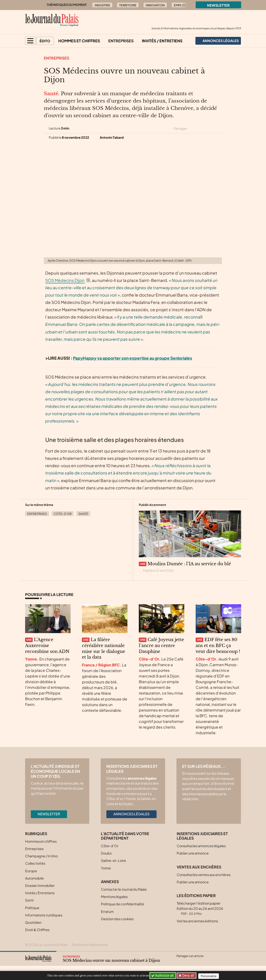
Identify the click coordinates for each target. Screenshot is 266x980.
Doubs (106, 853)
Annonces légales (131, 814)
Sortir (29, 900)
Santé (83, 514)
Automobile (34, 878)
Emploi (180, 5)
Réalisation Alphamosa (90, 945)
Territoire (128, 5)
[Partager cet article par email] (219, 129)
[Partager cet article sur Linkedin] (211, 129)
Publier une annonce (193, 853)
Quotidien (33, 922)
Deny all (189, 976)
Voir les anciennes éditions (197, 921)
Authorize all (163, 976)
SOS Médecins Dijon (65, 280)
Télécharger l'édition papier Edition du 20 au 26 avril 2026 (200, 908)
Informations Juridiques (44, 915)
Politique (32, 908)
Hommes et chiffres (79, 41)
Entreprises (121, 41)
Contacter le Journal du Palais (124, 889)
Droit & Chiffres (37, 930)
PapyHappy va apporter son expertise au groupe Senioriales (133, 358)
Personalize (210, 976)
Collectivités (35, 863)
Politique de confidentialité (122, 904)
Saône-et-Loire (113, 860)
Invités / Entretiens (162, 41)
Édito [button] (45, 41)
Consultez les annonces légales (201, 846)
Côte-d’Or (63, 514)
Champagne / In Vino (41, 856)
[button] (30, 41)
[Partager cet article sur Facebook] (202, 129)
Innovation (155, 5)
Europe (31, 871)
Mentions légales (114, 897)
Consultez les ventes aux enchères (204, 875)
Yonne (106, 868)
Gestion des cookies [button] (117, 919)
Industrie (102, 5)
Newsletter (218, 5)
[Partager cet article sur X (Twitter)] (194, 129)
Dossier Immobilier (40, 885)
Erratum (107, 911)
